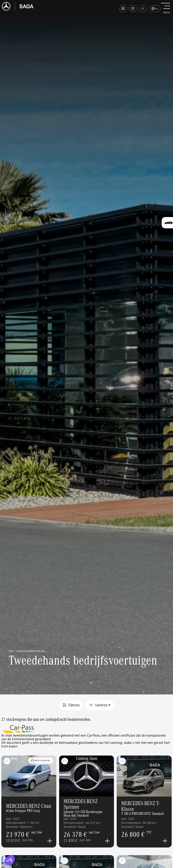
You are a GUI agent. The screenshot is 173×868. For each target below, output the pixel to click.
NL (155, 9)
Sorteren (98, 705)
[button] (167, 9)
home (11, 651)
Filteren (71, 705)
